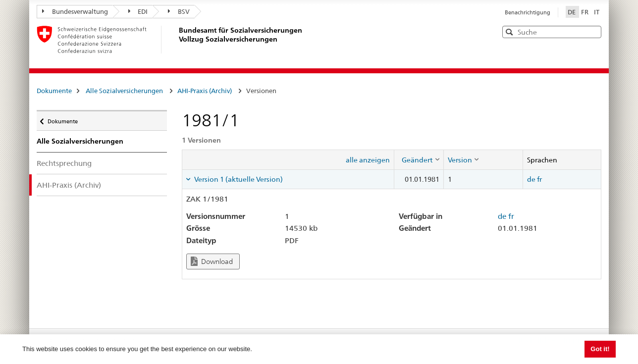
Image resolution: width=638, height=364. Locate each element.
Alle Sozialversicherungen (124, 91)
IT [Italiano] (597, 12)
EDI (138, 11)
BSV (179, 11)
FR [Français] (585, 12)
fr (539, 179)
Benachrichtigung (528, 12)
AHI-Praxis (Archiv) (205, 91)
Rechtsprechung (64, 163)
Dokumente (54, 91)
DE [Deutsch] (572, 12)
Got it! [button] (600, 349)
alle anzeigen (368, 160)
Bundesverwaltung (75, 11)
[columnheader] (419, 159)
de (531, 179)
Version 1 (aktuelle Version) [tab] (238, 179)
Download (212, 261)
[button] (593, 31)
